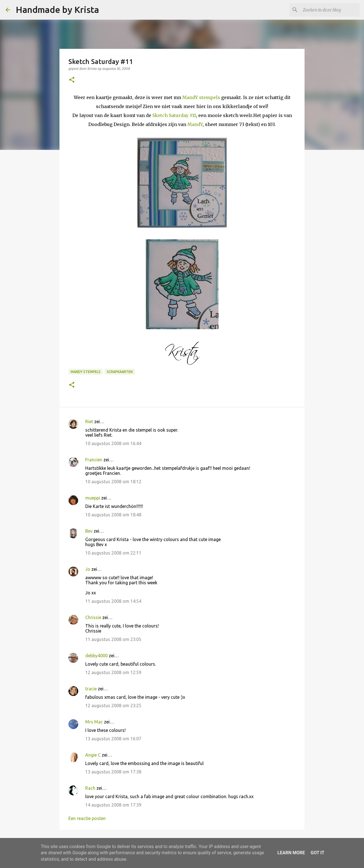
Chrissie (93, 617)
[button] (72, 80)
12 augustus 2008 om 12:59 (113, 672)
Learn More (291, 853)
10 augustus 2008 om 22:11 (113, 553)
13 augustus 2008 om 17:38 (113, 772)
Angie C (93, 755)
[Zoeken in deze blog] (330, 10)
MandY (195, 124)
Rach (90, 788)
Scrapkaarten (120, 372)
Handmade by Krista (57, 10)
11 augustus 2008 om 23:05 (113, 639)
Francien (94, 460)
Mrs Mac (94, 722)
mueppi (93, 498)
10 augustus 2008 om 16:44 (113, 443)
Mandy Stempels (86, 372)
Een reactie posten (87, 818)
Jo (88, 569)
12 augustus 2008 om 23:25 (113, 706)
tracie (91, 689)
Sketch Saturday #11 (174, 115)
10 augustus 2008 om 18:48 (113, 515)
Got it (317, 853)
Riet (89, 422)
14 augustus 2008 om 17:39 (113, 805)
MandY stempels (201, 97)
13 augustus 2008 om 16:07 (113, 739)
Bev (89, 531)
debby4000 (96, 656)
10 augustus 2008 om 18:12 (113, 482)
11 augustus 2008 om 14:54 (113, 601)
